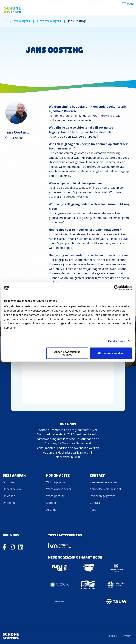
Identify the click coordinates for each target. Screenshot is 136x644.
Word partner (55, 496)
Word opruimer (56, 482)
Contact (95, 503)
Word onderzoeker (59, 489)
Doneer (51, 503)
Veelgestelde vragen (103, 482)
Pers (93, 510)
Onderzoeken (12, 489)
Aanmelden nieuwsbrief (105, 489)
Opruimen (9, 482)
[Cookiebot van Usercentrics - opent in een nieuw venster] (116, 288)
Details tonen (117, 341)
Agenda (51, 510)
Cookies (112, 636)
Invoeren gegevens (103, 496)
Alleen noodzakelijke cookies (67, 353)
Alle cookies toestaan (111, 353)
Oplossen (9, 496)
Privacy (126, 636)
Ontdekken (10, 503)
